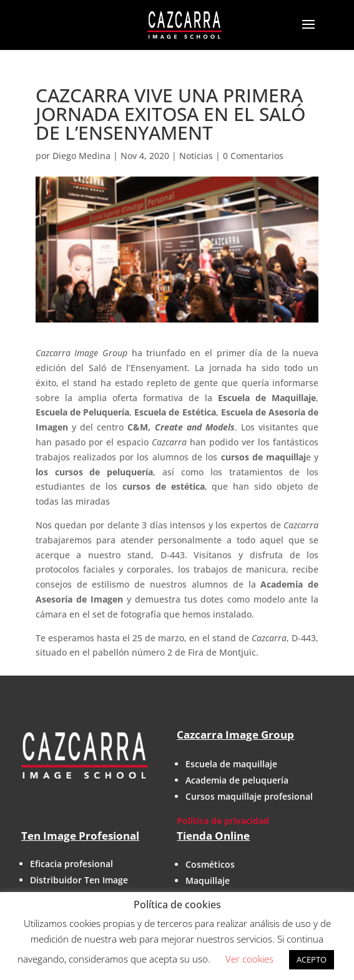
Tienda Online (213, 836)
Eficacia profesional (71, 864)
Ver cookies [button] (249, 959)
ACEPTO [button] (312, 959)
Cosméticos (210, 864)
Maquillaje (208, 881)
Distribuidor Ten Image (79, 880)
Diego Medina (81, 156)
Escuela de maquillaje (231, 764)
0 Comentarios (253, 156)
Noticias (196, 156)
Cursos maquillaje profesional (249, 796)
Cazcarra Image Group (235, 735)
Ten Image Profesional (80, 836)
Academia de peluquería (237, 780)
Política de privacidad (223, 821)
